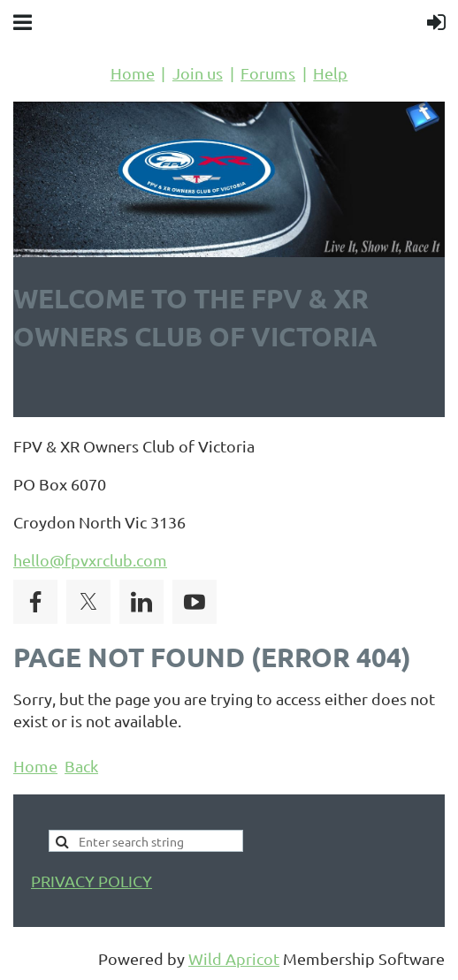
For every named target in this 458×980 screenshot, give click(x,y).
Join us (198, 73)
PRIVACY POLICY (92, 881)
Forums (268, 73)
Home (133, 73)
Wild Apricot (234, 958)
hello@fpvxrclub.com (90, 560)
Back (81, 766)
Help (330, 73)
